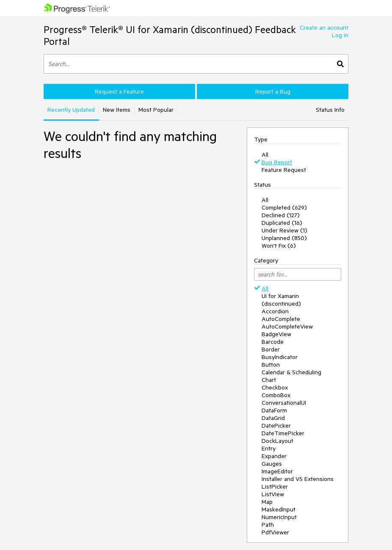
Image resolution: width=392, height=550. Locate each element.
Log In (340, 35)
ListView (273, 494)
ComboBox (276, 395)
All (265, 155)
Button (271, 365)
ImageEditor (277, 471)
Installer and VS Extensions (298, 479)
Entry (269, 448)
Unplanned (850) (284, 238)
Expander (274, 456)
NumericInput (279, 517)
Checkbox (275, 387)
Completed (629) (284, 207)
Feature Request (284, 170)
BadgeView (276, 334)
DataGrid (273, 418)
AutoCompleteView (287, 326)
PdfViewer (275, 532)
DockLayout (277, 441)
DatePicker (276, 426)
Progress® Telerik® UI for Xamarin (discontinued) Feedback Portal (170, 35)
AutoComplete (281, 319)
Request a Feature (119, 91)
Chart (269, 380)
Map (267, 502)
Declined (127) (281, 215)
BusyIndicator (280, 357)
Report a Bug (273, 91)
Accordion (275, 311)
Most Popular (156, 110)
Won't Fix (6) (279, 246)
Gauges (272, 464)
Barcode (273, 342)
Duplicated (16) (282, 223)
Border (271, 349)
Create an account (324, 28)
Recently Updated (71, 110)
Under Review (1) (284, 230)
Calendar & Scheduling (291, 372)
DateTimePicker (283, 433)
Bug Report (277, 162)
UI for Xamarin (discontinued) (281, 300)
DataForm (274, 410)
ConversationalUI (284, 403)
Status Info (330, 110)
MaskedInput (279, 509)
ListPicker (275, 486)
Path (268, 525)
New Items (117, 110)
